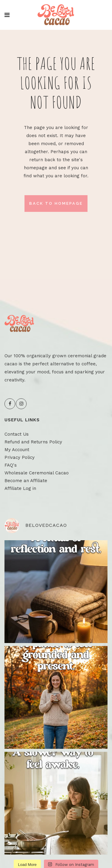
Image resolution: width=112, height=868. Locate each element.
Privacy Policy (20, 457)
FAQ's (11, 465)
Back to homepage (56, 203)
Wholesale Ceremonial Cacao (37, 473)
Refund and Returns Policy (33, 442)
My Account (17, 450)
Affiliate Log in (20, 488)
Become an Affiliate (26, 481)
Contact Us (17, 434)
